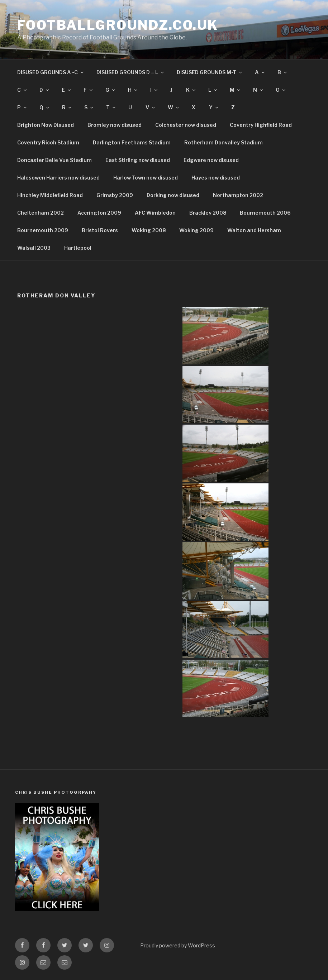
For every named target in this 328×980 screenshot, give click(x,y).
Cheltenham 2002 (41, 213)
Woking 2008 (149, 230)
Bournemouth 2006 (265, 213)
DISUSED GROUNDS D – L (131, 72)
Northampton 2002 (238, 195)
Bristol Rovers (100, 230)
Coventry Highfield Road (261, 125)
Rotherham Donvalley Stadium (224, 142)
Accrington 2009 (99, 213)
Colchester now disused (186, 125)
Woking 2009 (196, 230)
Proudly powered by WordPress (178, 945)
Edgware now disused (211, 160)
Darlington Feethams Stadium (132, 142)
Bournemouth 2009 (43, 230)
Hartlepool (78, 248)
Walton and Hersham (254, 230)
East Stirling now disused (138, 160)
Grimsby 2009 (115, 195)
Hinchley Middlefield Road (50, 195)
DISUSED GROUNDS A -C (51, 72)
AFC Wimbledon (155, 213)
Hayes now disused (216, 178)
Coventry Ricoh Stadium (48, 142)
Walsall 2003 (34, 248)
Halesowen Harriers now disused (58, 178)
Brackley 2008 (208, 213)
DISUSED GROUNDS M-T (210, 72)
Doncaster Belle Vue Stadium (54, 160)
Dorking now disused (173, 195)
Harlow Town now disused (146, 178)
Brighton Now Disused (46, 125)
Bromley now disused (115, 125)
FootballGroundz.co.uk (118, 25)
